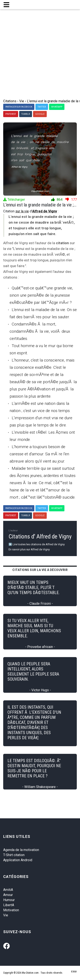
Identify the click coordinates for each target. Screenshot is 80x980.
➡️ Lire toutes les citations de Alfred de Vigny (37, 544)
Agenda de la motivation (21, 850)
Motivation (11, 910)
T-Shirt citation (14, 855)
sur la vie (22, 211)
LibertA (9, 905)
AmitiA (8, 890)
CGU (74, 972)
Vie (6, 915)
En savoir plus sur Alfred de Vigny (29, 549)
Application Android (18, 860)
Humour (9, 900)
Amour (8, 895)
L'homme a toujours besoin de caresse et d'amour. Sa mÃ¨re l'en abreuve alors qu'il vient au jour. (39, 454)
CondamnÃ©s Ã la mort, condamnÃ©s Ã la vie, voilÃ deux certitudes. (40, 331)
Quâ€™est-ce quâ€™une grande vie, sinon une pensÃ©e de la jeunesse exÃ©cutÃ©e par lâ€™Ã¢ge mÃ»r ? (41, 295)
